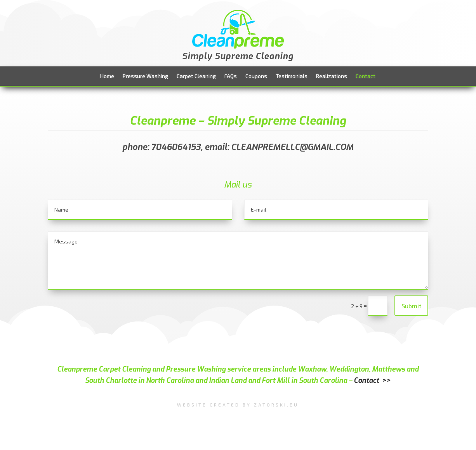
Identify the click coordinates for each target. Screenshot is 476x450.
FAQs (231, 76)
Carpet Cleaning (196, 76)
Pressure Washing (145, 76)
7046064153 (176, 147)
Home (107, 76)
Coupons (256, 76)
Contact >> (372, 381)
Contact (366, 76)
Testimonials (292, 76)
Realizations (332, 76)
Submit (411, 306)
